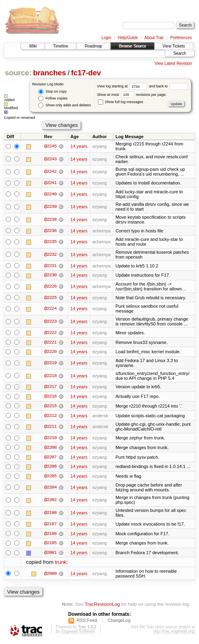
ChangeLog (119, 622)
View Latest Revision (173, 63)
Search (180, 53)
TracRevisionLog (102, 606)
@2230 (50, 275)
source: (18, 73)
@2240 (50, 194)
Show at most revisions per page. (132, 95)
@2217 (50, 387)
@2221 (50, 343)
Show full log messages (120, 102)
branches (50, 73)
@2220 (50, 352)
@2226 (50, 287)
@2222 (50, 333)
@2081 (50, 555)
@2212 (50, 416)
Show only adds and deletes (64, 105)
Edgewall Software (78, 633)
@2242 (50, 172)
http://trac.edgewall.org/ (174, 633)
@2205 (50, 478)
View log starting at (123, 86)
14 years (79, 146)
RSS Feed (87, 622)
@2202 (50, 501)
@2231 (50, 266)
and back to (168, 86)
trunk (61, 564)
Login (106, 38)
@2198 (50, 514)
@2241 (50, 183)
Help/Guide (128, 38)
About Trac (154, 38)
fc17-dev (86, 73)
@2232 (50, 255)
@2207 (50, 458)
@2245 (50, 146)
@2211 (50, 428)
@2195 (50, 545)
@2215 (50, 407)
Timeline (61, 46)
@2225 (50, 298)
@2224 (50, 309)
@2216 (50, 397)
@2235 (50, 242)
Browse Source (133, 46)
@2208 (50, 449)
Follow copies (53, 98)
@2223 (50, 322)
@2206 (50, 468)
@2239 (50, 207)
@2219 (50, 364)
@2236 (50, 231)
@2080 (50, 575)
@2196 (50, 535)
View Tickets (174, 46)
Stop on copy (52, 92)
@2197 (50, 526)
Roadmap (93, 46)
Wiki (33, 46)
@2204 (50, 489)
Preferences (181, 38)
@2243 (50, 159)
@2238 (50, 219)
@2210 (50, 439)
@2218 (50, 377)
